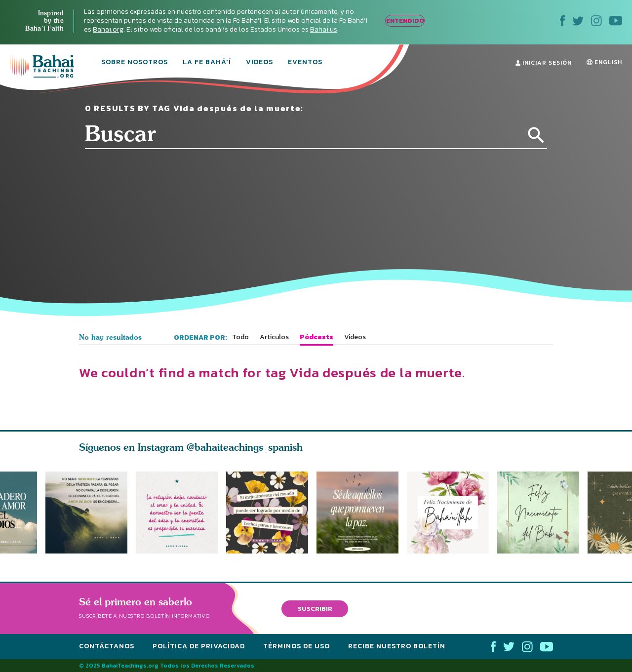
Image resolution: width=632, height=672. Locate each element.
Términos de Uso (296, 646)
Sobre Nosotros (135, 63)
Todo (240, 337)
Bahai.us (324, 29)
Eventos (305, 63)
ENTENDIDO (405, 20)
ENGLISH (604, 62)
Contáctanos (107, 646)
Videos (259, 63)
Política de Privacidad (199, 646)
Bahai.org (108, 29)
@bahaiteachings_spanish (245, 447)
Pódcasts (316, 337)
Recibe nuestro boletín (397, 646)
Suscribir (315, 608)
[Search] (536, 135)
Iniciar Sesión (544, 63)
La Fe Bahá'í (207, 63)
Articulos (274, 337)
